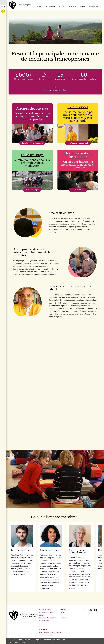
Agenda (82, 6)
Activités (62, 6)
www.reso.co (22, 640)
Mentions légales (35, 640)
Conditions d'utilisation (51, 640)
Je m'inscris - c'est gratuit (32, 143)
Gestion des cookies (17, 642)
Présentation (50, 6)
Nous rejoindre (93, 6)
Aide (63, 640)
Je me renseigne (32, 190)
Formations (72, 6)
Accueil (40, 6)
